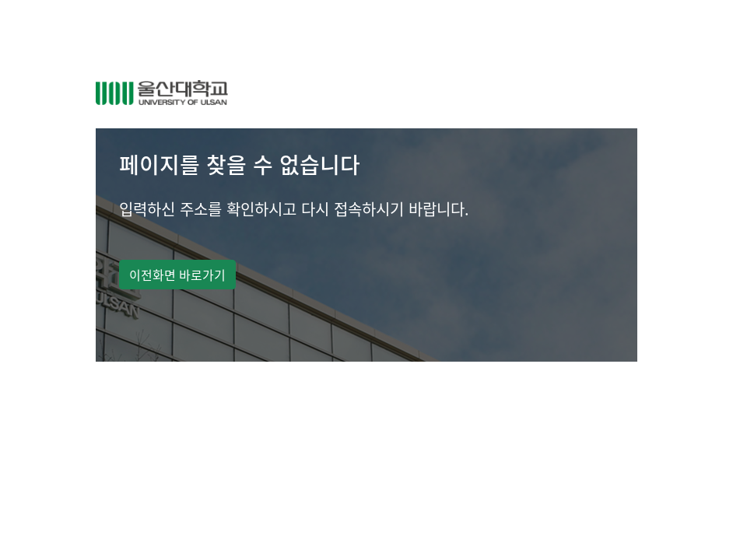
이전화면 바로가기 (177, 275)
